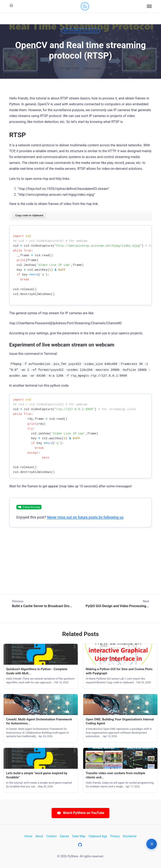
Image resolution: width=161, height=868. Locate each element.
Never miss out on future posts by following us (85, 517)
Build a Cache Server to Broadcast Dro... (42, 606)
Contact (51, 836)
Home (28, 836)
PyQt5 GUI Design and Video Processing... (117, 606)
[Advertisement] (80, 565)
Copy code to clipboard (29, 215)
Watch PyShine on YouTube (80, 813)
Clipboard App (98, 836)
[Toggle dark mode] (85, 6)
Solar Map (79, 836)
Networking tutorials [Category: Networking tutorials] (80, 31)
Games (64, 836)
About (39, 836)
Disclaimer (130, 836)
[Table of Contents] (152, 844)
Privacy (115, 836)
